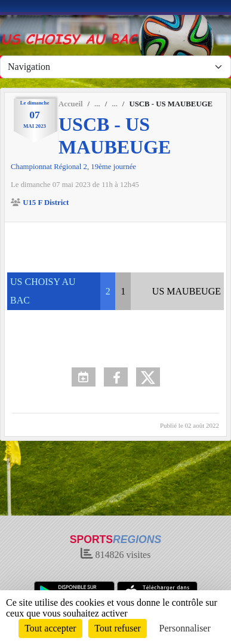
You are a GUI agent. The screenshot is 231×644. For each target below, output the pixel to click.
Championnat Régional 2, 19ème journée (73, 167)
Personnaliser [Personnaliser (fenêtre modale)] (185, 628)
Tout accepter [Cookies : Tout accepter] (50, 628)
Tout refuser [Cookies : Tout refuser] (118, 628)
